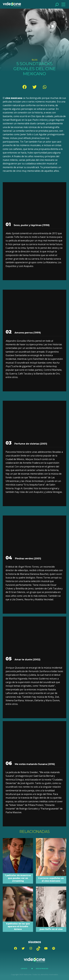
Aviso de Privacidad (42, 969)
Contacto (24, 969)
